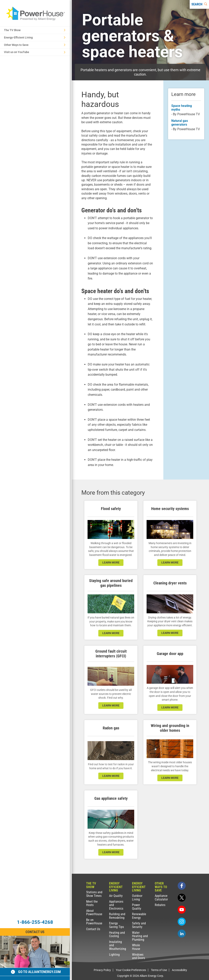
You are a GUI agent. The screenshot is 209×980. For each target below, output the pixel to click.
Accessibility (179, 970)
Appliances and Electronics (116, 905)
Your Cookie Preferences (131, 970)
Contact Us (93, 929)
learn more (111, 562)
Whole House (136, 947)
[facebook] (182, 886)
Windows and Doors (139, 956)
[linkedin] (182, 934)
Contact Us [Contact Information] (35, 932)
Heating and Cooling (117, 934)
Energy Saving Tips (116, 925)
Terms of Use (159, 970)
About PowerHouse (94, 913)
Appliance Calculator (161, 898)
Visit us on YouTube (35, 52)
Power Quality (137, 907)
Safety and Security (139, 925)
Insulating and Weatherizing (118, 945)
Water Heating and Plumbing (140, 936)
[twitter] (182, 898)
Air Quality (116, 896)
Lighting (114, 955)
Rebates (160, 905)
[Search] (199, 4)
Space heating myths (182, 108)
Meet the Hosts (92, 903)
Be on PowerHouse (94, 922)
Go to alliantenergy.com (36, 972)
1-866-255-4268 (35, 922)
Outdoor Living (137, 898)
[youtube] (182, 910)
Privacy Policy (102, 970)
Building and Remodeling (117, 916)
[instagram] (182, 922)
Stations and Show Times (94, 894)
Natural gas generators (180, 123)
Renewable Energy (139, 916)
